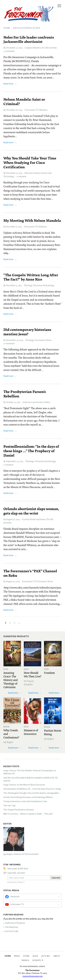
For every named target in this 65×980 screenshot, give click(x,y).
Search (25, 960)
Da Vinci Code (12, 931)
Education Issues (32, 173)
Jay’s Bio (46, 956)
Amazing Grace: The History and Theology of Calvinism (11, 680)
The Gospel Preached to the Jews (19, 810)
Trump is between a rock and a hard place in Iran (25, 801)
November (11, 340)
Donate (37, 960)
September (11, 461)
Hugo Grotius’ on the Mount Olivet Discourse (24, 785)
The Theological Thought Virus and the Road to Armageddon (31, 793)
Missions (43, 110)
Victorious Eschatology (44, 285)
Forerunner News (43, 340)
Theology (28, 285)
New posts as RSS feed (18, 869)
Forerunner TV (31, 110)
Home (8, 956)
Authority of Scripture (15, 923)
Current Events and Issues (34, 519)
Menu (17, 956)
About (57, 956)
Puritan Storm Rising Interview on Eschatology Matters (28, 797)
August (9, 519)
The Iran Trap (9, 806)
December (11, 48)
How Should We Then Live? (32, 674)
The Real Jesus (12, 927)
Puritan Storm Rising (53, 732)
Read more (8, 84)
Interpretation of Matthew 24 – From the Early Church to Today (32, 789)
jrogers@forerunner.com (33, 976)
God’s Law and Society (33, 402)
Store (26, 956)
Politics (47, 402)
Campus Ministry (33, 48)
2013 (21, 48)
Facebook (15, 897)
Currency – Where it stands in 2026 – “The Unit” (28, 814)
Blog (35, 956)
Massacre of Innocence (31, 732)
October (10, 402)
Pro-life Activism (49, 48)
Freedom (49, 673)
